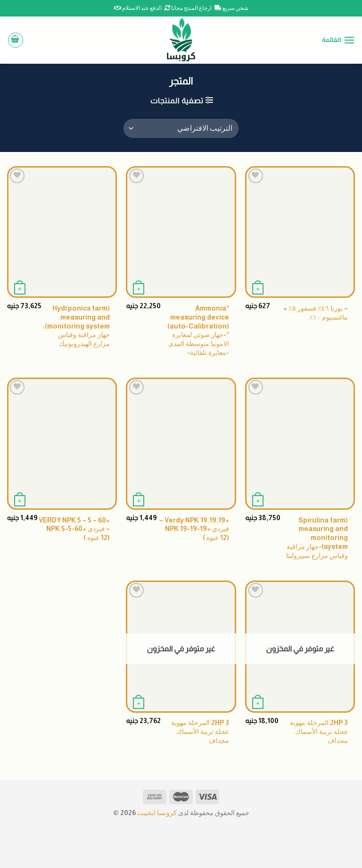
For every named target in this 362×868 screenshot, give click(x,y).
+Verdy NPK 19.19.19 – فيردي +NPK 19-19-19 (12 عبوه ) (194, 529)
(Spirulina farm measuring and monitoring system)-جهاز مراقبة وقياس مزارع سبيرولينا (317, 538)
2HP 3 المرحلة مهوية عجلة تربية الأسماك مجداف (319, 731)
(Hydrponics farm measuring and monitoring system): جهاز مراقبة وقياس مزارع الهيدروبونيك (76, 326)
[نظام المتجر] (181, 128)
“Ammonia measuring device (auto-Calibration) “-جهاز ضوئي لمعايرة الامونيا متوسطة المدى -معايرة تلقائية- (198, 330)
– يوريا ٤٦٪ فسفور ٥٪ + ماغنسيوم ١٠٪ (316, 313)
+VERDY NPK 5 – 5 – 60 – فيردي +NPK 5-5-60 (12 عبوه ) (74, 529)
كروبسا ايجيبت (156, 813)
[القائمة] (338, 40)
